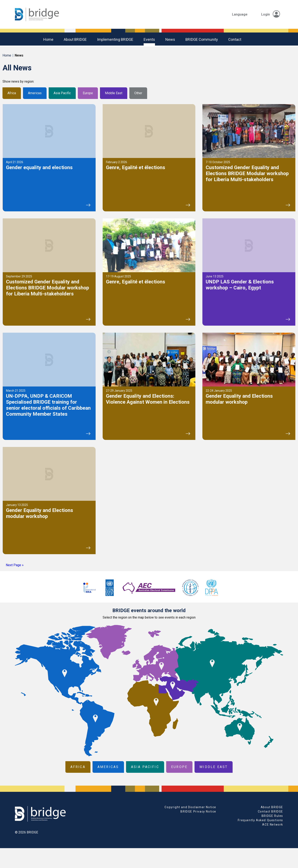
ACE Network (273, 825)
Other (138, 93)
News (170, 39)
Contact (235, 39)
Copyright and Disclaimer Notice (190, 807)
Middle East (114, 93)
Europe (88, 93)
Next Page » (15, 565)
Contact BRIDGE (270, 811)
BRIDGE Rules (272, 816)
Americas (35, 93)
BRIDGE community (202, 39)
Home (48, 39)
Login (271, 14)
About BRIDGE (75, 39)
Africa (12, 93)
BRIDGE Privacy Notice (198, 811)
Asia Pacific (62, 93)
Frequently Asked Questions (260, 820)
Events (149, 39)
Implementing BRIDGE (115, 39)
